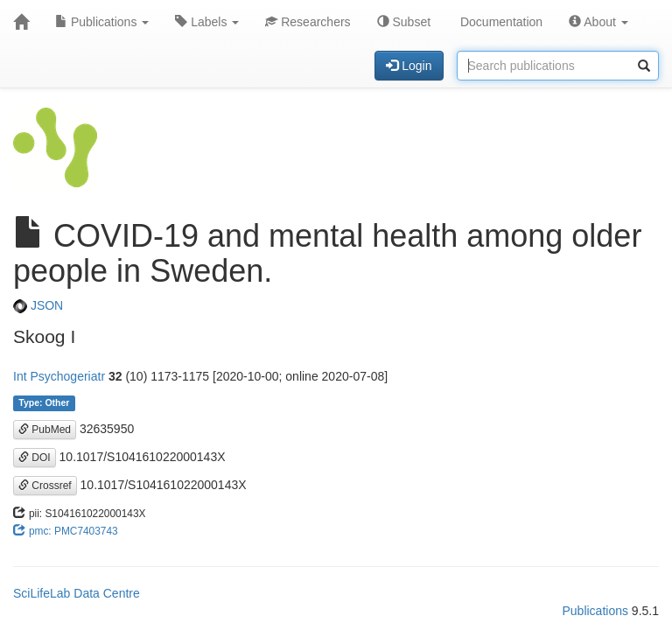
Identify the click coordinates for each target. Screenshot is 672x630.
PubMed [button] (45, 430)
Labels (207, 22)
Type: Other (44, 403)
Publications (102, 22)
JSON (38, 305)
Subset (404, 22)
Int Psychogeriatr (59, 376)
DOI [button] (35, 458)
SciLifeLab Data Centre (77, 593)
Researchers (308, 22)
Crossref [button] (45, 486)
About (598, 22)
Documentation (500, 22)
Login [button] (409, 66)
